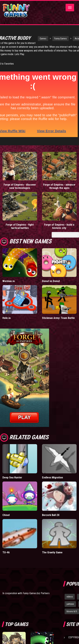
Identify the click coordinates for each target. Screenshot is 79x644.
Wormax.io (9, 285)
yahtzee (70, 608)
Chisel (6, 519)
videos (70, 601)
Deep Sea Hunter (12, 482)
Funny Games (54, 37)
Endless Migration (53, 482)
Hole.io (7, 322)
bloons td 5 (72, 615)
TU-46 (6, 556)
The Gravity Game (52, 556)
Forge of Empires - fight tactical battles (20, 230)
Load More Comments (65, 239)
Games (36, 37)
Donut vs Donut (51, 285)
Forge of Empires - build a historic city (59, 230)
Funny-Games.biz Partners (36, 597)
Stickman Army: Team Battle (58, 322)
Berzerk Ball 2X (51, 519)
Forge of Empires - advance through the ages (59, 190)
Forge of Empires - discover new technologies (20, 190)
